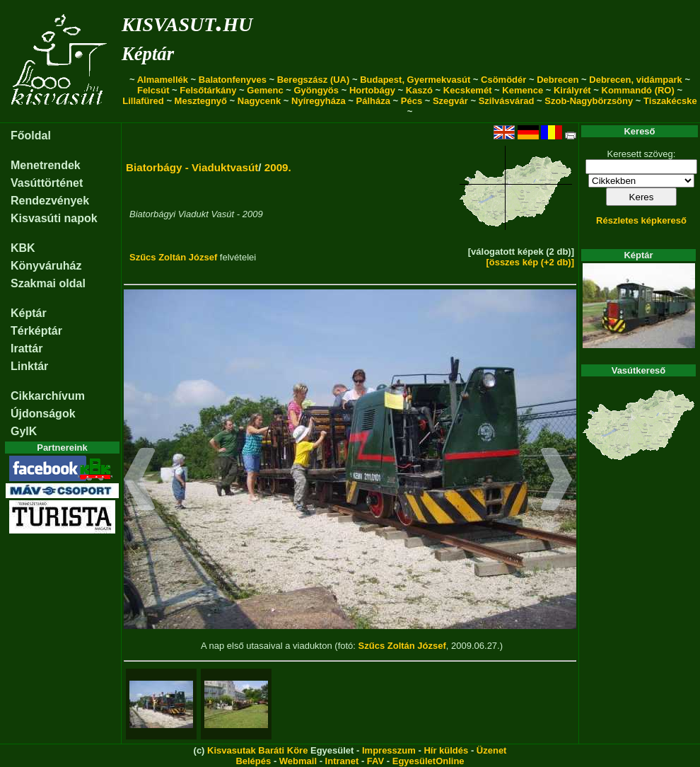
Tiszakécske (670, 101)
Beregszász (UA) (314, 80)
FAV (375, 761)
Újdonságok (43, 414)
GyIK (24, 431)
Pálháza (373, 101)
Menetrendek (46, 165)
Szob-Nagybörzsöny (589, 101)
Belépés (253, 761)
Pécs (412, 101)
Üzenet (492, 750)
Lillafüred (143, 101)
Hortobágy (372, 90)
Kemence (523, 90)
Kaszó (419, 90)
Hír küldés (446, 750)
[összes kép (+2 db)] (530, 262)
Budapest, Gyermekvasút (415, 80)
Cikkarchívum (48, 396)
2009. (278, 167)
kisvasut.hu (187, 22)
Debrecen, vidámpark (636, 80)
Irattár (27, 348)
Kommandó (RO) (638, 90)
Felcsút (153, 90)
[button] (140, 481)
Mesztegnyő (201, 101)
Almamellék (163, 80)
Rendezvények (50, 201)
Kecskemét (468, 90)
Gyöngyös (316, 90)
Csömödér (503, 80)
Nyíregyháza (319, 101)
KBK (23, 248)
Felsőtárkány (208, 90)
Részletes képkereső (641, 220)
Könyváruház (46, 266)
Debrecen (558, 80)
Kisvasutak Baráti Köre (257, 750)
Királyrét (572, 90)
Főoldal (31, 135)
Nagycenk (259, 101)
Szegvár (450, 101)
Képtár (148, 54)
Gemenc (265, 90)
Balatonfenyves (233, 80)
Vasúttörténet (47, 183)
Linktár (29, 366)
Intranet (342, 761)
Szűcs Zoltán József (173, 257)
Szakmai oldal (48, 283)
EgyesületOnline (428, 761)
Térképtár (36, 331)
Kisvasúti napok (54, 218)
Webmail (298, 761)
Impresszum (389, 750)
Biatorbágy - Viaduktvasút (192, 167)
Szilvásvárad (507, 101)
